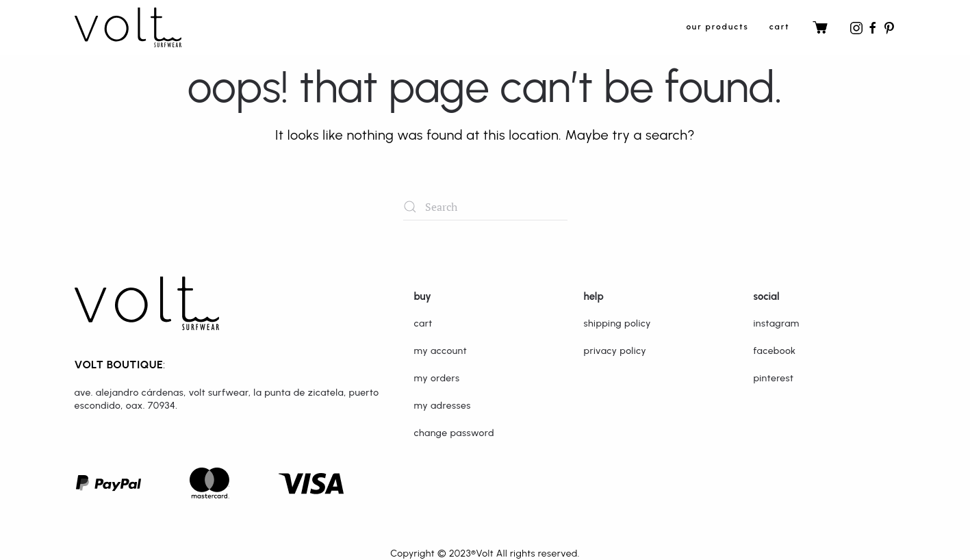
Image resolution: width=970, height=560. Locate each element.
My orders (437, 378)
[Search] (485, 207)
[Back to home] (128, 27)
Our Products (717, 27)
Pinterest (774, 378)
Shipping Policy (617, 323)
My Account (441, 351)
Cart (780, 27)
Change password (454, 433)
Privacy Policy (615, 351)
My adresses (443, 406)
